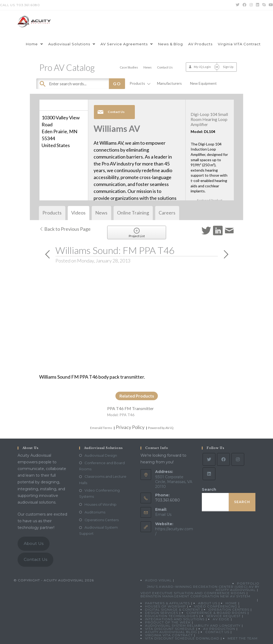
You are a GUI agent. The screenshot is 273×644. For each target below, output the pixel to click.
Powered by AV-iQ (161, 428)
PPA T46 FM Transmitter (131, 408)
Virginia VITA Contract (169, 635)
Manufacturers (169, 83)
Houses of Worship (101, 504)
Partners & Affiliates (167, 603)
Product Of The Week (168, 622)
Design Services (162, 613)
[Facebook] (223, 459)
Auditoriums (95, 512)
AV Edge (221, 619)
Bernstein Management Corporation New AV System (195, 596)
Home (231, 603)
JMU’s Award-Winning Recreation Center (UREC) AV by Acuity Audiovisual (203, 588)
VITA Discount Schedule (170, 629)
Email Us (163, 515)
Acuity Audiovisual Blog (171, 632)
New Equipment (203, 83)
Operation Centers (229, 609)
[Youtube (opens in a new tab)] (270, 5)
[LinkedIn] (209, 474)
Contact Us (165, 67)
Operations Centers (102, 520)
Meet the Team (243, 638)
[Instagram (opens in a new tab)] (251, 5)
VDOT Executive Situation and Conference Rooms (193, 593)
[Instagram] (238, 459)
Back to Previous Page (65, 229)
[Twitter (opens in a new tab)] (238, 5)
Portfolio (248, 583)
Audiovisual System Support (99, 530)
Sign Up (228, 67)
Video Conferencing (216, 606)
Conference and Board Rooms (102, 466)
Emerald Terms (101, 428)
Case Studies (129, 67)
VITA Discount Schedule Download (182, 638)
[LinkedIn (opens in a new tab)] (258, 5)
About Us (34, 543)
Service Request (224, 616)
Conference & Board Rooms (216, 613)
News (148, 67)
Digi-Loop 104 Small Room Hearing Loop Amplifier (209, 119)
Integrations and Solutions (175, 619)
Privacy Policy (130, 427)
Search (209, 489)
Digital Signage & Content (173, 609)
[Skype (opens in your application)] (264, 5)
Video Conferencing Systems (99, 493)
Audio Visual (158, 580)
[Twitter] (209, 459)
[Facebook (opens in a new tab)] (244, 5)
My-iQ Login (202, 67)
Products (139, 83)
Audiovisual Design (101, 455)
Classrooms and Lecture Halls (103, 479)
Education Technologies (172, 616)
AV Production (219, 629)
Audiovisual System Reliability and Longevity (193, 625)
